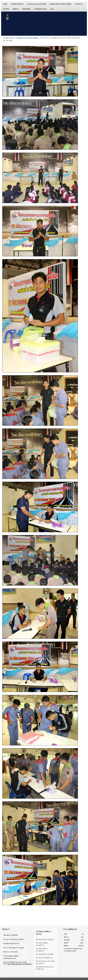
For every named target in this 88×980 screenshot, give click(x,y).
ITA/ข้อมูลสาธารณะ (40, 9)
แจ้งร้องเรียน (26, 9)
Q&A (52, 9)
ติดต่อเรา (16, 9)
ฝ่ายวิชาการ (79, 4)
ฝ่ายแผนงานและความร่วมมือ (37, 4)
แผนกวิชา (6, 9)
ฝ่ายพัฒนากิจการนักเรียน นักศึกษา (60, 4)
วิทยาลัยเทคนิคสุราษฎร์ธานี (45, 940)
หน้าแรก (12, 38)
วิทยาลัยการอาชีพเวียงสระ (44, 958)
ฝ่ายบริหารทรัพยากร (17, 4)
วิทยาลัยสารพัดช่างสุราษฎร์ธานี (42, 950)
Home (5, 4)
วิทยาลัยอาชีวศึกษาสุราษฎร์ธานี (42, 944)
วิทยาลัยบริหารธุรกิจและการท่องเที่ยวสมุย (45, 968)
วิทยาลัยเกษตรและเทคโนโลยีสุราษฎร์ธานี (45, 962)
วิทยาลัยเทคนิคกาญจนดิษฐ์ (44, 954)
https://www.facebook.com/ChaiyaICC (19, 964)
